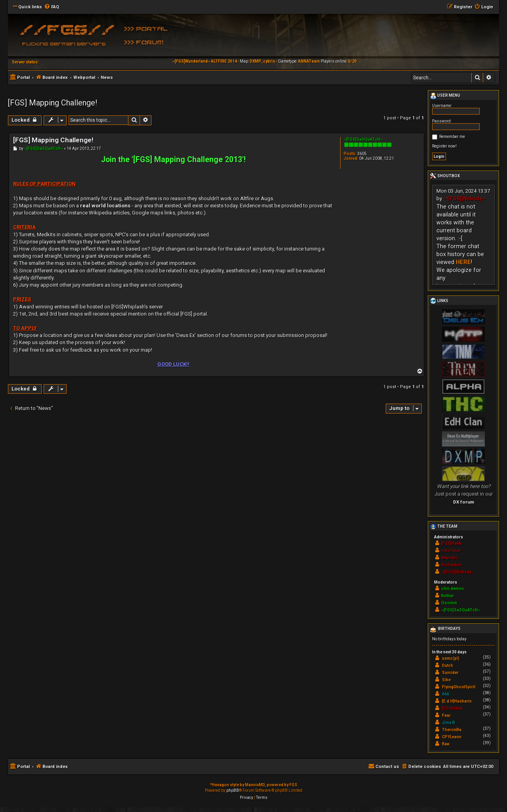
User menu (445, 96)
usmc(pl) (451, 658)
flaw (446, 744)
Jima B (449, 723)
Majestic (450, 558)
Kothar (448, 596)
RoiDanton (452, 565)
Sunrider (450, 673)
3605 (362, 154)
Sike (446, 680)
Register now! (444, 146)
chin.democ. (453, 589)
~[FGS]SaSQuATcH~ (363, 139)
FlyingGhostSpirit (459, 687)
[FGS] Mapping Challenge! (53, 103)
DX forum (464, 502)
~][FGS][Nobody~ (465, 198)
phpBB (233, 790)
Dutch (448, 665)
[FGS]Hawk (452, 543)
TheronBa (452, 730)
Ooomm (449, 603)
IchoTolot (451, 551)
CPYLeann (452, 737)
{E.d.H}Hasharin (457, 701)
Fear (446, 715)
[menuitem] (52, 7)
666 (446, 694)
